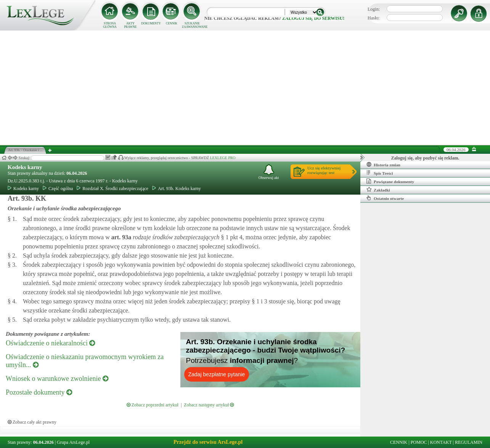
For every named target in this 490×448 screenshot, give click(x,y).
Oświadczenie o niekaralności (50, 343)
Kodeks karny (25, 167)
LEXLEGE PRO (223, 158)
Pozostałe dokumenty (39, 392)
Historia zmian (383, 164)
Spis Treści (380, 173)
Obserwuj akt (269, 172)
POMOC (419, 442)
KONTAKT (441, 442)
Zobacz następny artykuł (209, 405)
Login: (374, 9)
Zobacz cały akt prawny (32, 422)
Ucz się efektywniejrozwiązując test (324, 170)
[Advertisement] (245, 88)
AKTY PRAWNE (130, 25)
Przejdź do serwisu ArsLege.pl (208, 442)
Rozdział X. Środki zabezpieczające (112, 189)
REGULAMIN (469, 442)
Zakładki (378, 190)
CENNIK (172, 23)
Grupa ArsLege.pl (73, 442)
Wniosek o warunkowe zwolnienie (57, 379)
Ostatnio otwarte (385, 198)
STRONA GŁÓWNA (110, 25)
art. (120, 237)
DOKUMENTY (151, 23)
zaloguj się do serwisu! (313, 18)
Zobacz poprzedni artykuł (153, 405)
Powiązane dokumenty (390, 181)
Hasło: (374, 18)
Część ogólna (58, 189)
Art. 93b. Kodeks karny (177, 189)
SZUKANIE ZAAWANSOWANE (192, 25)
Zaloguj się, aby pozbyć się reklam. (425, 158)
